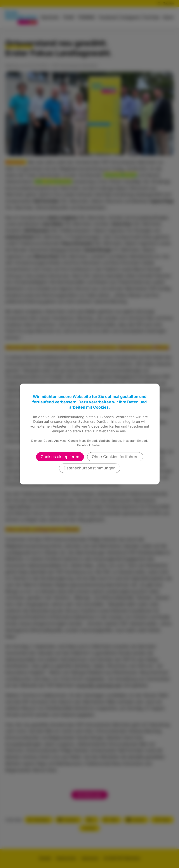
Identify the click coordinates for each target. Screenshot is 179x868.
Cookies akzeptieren (60, 457)
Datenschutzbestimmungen (90, 468)
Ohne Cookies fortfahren (115, 457)
